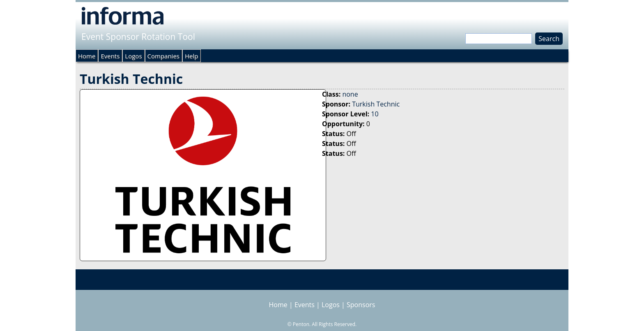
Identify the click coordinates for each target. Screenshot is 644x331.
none (350, 94)
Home (87, 56)
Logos (133, 56)
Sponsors (361, 305)
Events (110, 56)
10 (375, 114)
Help (191, 56)
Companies (163, 56)
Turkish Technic (376, 104)
